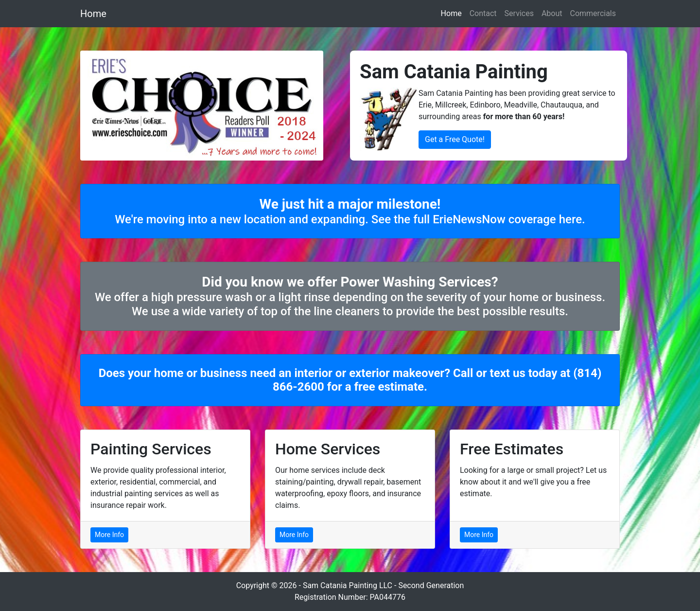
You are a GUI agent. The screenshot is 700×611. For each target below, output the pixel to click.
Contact (483, 13)
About (552, 13)
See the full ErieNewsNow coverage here (477, 219)
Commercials (593, 13)
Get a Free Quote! (455, 139)
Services (519, 13)
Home (93, 14)
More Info (109, 535)
